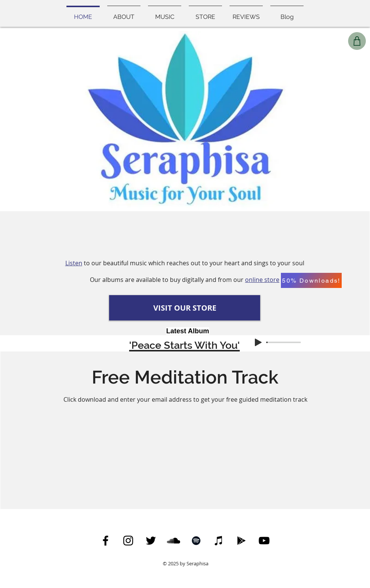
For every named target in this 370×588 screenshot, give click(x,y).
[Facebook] (106, 541)
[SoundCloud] (173, 541)
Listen (74, 263)
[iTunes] (219, 541)
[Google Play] (241, 541)
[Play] (258, 342)
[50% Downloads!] (311, 280)
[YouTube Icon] (264, 541)
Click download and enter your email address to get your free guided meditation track (185, 399)
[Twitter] (151, 541)
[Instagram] (128, 541)
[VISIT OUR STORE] (185, 308)
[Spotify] (196, 541)
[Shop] (357, 41)
